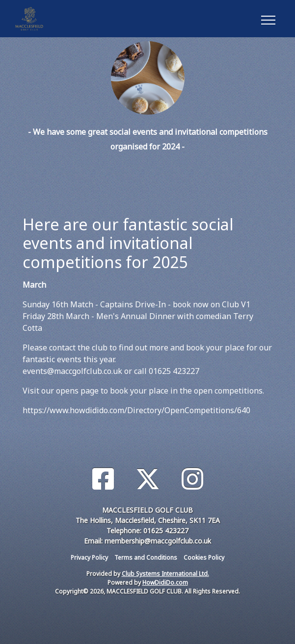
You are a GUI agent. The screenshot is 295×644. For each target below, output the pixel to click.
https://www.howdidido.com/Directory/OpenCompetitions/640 (136, 410)
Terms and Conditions (146, 557)
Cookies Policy (204, 557)
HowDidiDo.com (165, 582)
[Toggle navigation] (268, 19)
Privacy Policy (89, 557)
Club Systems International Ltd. (165, 574)
